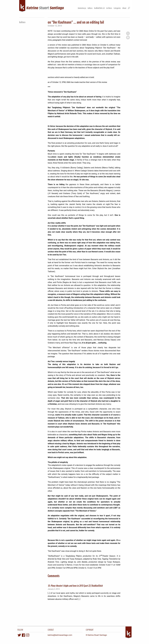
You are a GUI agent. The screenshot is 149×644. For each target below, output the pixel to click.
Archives (109, 8)
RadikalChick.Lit (99, 8)
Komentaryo (82, 8)
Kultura (90, 8)
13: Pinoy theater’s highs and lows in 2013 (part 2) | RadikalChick (75, 586)
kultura (22, 22)
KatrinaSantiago (45, 8)
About (124, 8)
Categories (117, 8)
